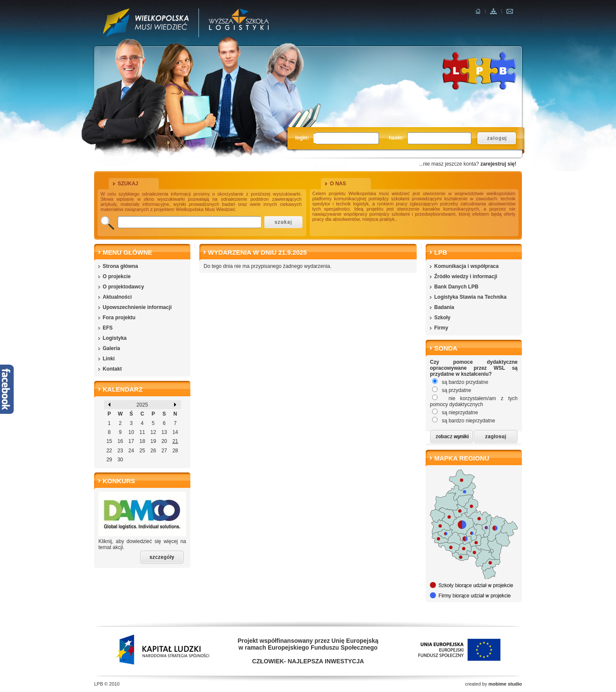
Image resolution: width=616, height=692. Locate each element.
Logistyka (115, 338)
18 (142, 441)
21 (175, 441)
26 (153, 451)
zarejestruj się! (498, 164)
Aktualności (117, 297)
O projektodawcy (123, 287)
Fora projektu (119, 318)
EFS (108, 328)
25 (142, 451)
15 (109, 441)
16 (120, 441)
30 (120, 460)
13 (164, 432)
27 (164, 451)
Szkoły (442, 318)
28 (175, 451)
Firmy (441, 328)
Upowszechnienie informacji (137, 307)
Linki (109, 359)
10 (131, 432)
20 (164, 441)
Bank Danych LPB (456, 287)
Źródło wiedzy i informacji (466, 276)
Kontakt (112, 369)
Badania (444, 307)
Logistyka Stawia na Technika (470, 297)
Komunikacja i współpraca (466, 266)
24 (131, 451)
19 (153, 441)
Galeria (111, 348)
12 (153, 432)
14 (175, 432)
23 (120, 451)
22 (109, 451)
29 (109, 460)
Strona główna (120, 266)
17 (131, 441)
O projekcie (117, 276)
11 (142, 432)
